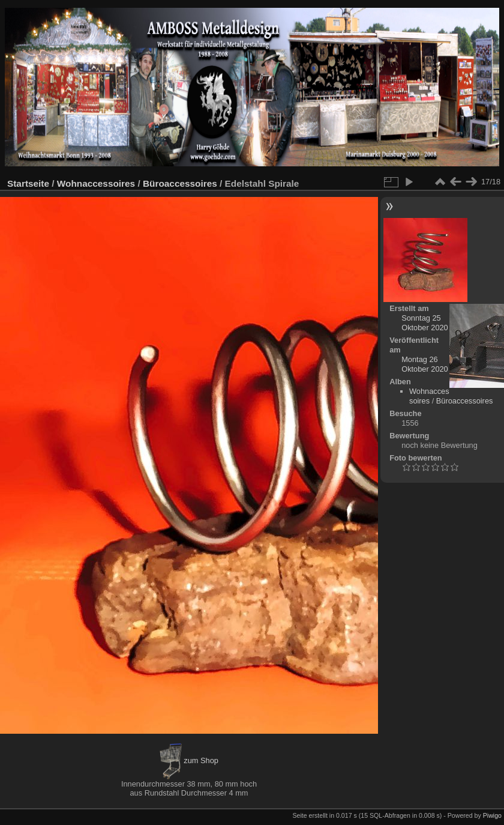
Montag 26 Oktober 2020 (425, 364)
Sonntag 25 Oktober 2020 (425, 323)
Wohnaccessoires (96, 183)
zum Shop (189, 760)
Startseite (28, 183)
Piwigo (492, 815)
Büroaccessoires (180, 183)
